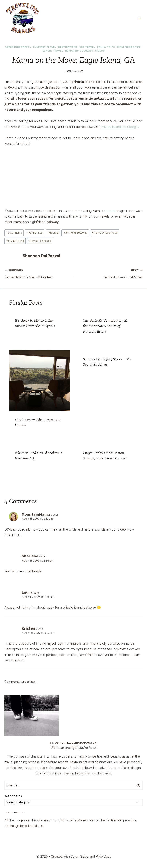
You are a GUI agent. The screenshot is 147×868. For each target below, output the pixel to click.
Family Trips (106, 47)
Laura (27, 592)
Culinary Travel (45, 47)
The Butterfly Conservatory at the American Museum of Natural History (105, 326)
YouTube (110, 211)
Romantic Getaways (79, 51)
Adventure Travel (18, 47)
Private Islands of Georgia (119, 127)
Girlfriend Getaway (75, 233)
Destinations (68, 47)
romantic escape (40, 241)
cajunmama (14, 233)
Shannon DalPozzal (41, 256)
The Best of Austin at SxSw (110, 274)
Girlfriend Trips (129, 47)
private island (15, 241)
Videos (100, 51)
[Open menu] (139, 18)
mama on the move (105, 233)
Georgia (53, 233)
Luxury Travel (53, 51)
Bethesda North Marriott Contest (37, 274)
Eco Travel (87, 47)
